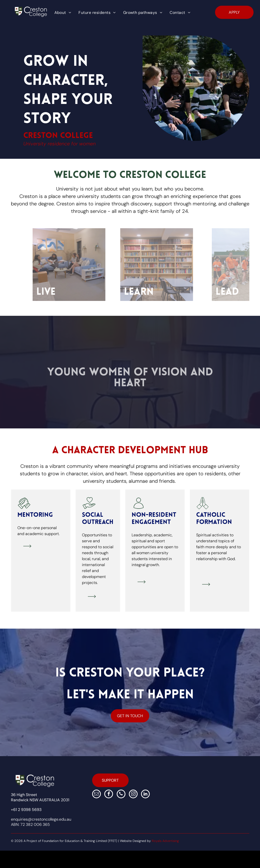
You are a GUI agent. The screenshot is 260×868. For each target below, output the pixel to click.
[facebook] (109, 795)
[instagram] (133, 795)
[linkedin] (145, 795)
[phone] (121, 795)
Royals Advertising (165, 841)
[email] (96, 795)
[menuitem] (63, 13)
